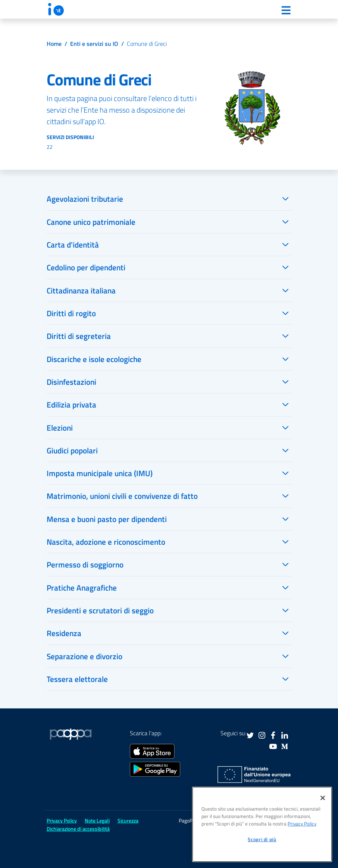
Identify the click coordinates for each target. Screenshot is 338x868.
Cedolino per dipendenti (86, 267)
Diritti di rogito (71, 313)
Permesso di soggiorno (85, 564)
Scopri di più (262, 839)
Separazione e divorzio (84, 656)
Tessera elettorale (77, 679)
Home (54, 44)
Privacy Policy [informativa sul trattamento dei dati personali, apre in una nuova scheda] (302, 824)
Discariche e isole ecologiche (94, 359)
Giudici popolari (72, 450)
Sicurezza (128, 820)
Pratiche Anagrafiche (82, 588)
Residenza (64, 633)
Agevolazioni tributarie (85, 199)
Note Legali (97, 820)
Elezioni (60, 428)
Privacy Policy (62, 820)
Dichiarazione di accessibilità (78, 829)
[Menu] (286, 10)
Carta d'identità (73, 245)
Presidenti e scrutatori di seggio (100, 610)
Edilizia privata (71, 405)
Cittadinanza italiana (81, 290)
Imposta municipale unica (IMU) (100, 473)
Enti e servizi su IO (94, 44)
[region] (262, 824)
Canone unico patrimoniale (91, 222)
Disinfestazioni (71, 382)
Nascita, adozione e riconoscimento (106, 542)
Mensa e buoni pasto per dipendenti (107, 519)
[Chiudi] (323, 798)
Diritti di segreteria (79, 336)
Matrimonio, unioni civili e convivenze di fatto (122, 496)
